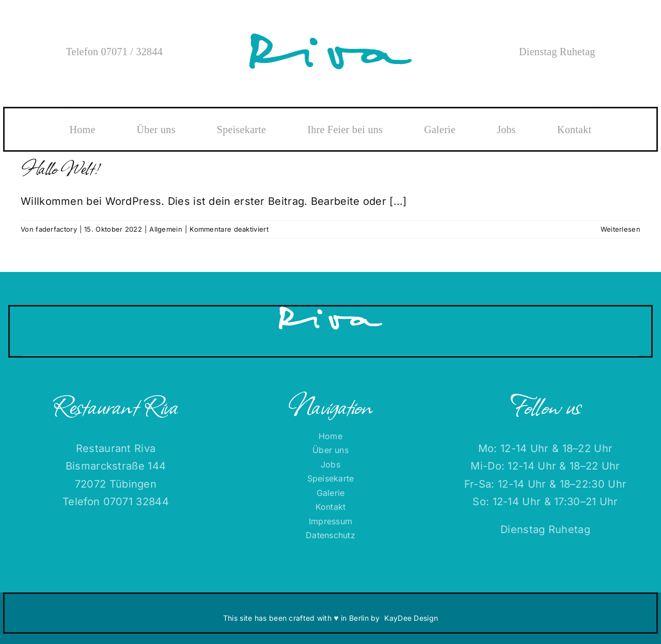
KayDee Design (411, 618)
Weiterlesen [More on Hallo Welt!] (620, 229)
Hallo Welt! (59, 167)
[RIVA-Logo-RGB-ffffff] (330, 312)
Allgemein (166, 229)
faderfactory (56, 229)
